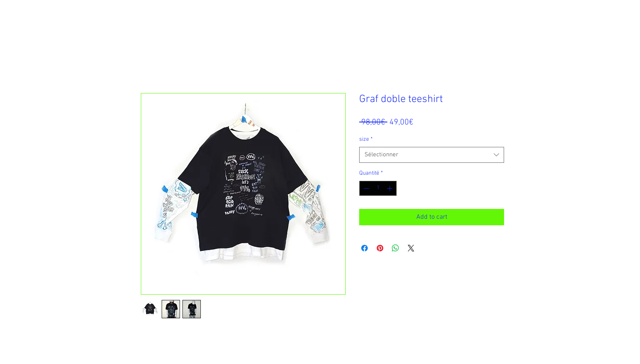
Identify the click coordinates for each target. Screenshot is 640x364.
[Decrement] (366, 188)
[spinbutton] (378, 188)
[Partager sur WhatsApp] (396, 248)
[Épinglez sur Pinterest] (380, 248)
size (366, 139)
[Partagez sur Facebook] (364, 248)
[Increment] (390, 188)
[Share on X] (411, 248)
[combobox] (432, 155)
